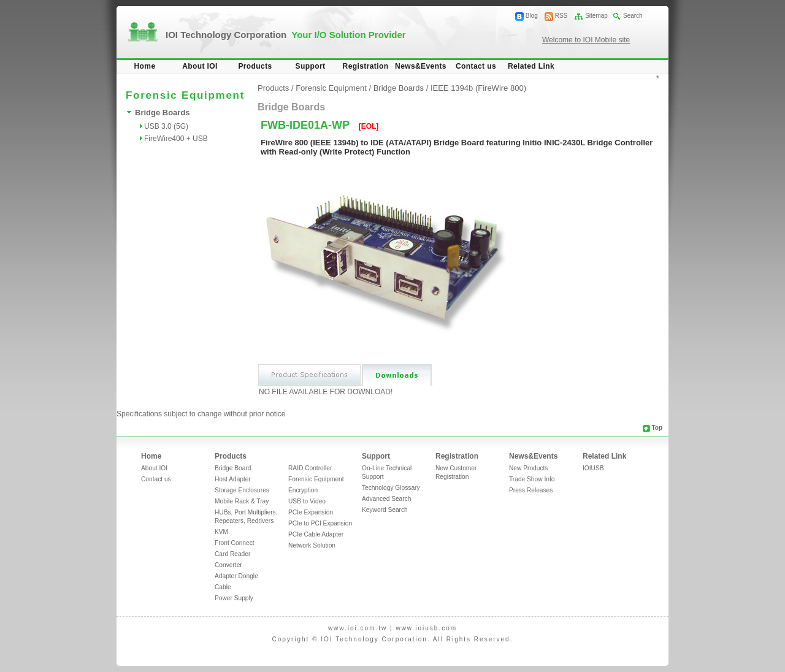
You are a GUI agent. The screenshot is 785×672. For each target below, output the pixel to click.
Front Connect (235, 543)
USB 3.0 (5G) (166, 126)
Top (657, 428)
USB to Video (307, 501)
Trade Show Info (532, 479)
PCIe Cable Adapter (316, 534)
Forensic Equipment (331, 88)
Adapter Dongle (236, 576)
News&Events (421, 66)
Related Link (531, 66)
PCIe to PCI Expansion (320, 523)
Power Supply (234, 598)
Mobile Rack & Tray (242, 501)
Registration (366, 66)
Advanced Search (386, 499)
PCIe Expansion (311, 512)
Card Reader (232, 554)
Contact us (476, 66)
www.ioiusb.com (426, 628)
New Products (528, 468)
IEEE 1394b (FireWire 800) (478, 88)
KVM (221, 532)
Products (255, 66)
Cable (223, 587)
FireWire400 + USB (176, 139)
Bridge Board (233, 468)
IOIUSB (593, 468)
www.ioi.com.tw (358, 628)
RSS (561, 16)
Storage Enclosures (242, 490)
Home (145, 66)
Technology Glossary (391, 488)
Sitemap (596, 16)
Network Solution (312, 545)
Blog (532, 16)
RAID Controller (310, 468)
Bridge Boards (163, 113)
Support (311, 66)
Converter (228, 565)
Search (633, 16)
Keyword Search (385, 510)
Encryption (303, 490)
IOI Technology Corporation (286, 35)
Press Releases (531, 490)
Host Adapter (233, 479)
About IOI (200, 66)
